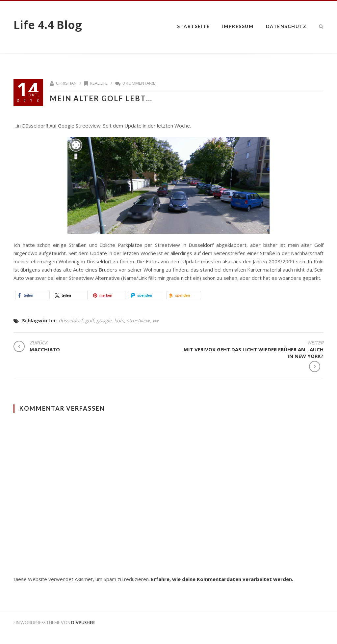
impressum (238, 26)
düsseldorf (71, 320)
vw (156, 320)
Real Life (99, 83)
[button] (32, 295)
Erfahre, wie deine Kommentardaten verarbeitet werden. (222, 579)
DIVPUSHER (83, 623)
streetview (138, 320)
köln (119, 320)
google (104, 320)
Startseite (193, 26)
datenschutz (286, 26)
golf (90, 320)
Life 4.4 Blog (48, 25)
